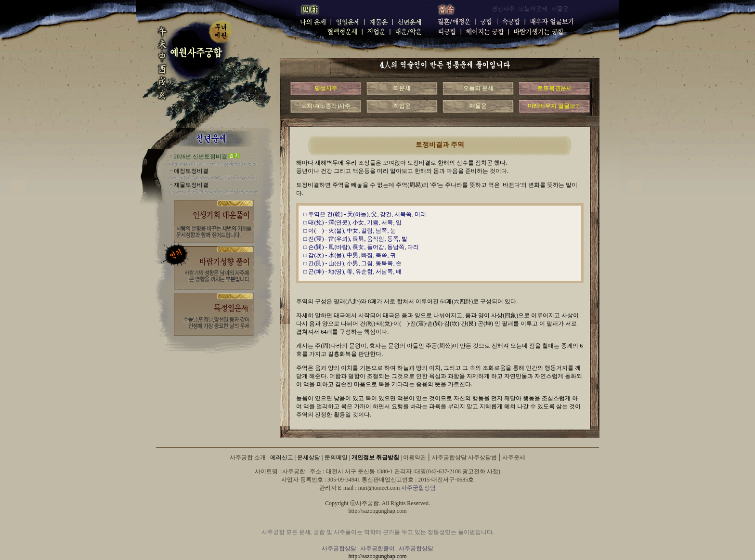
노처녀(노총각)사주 (326, 106)
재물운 (478, 106)
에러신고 (282, 457)
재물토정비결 (191, 185)
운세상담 (309, 457)
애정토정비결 (191, 171)
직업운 (402, 106)
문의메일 (336, 457)
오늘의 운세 (478, 88)
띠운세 (402, 88)
